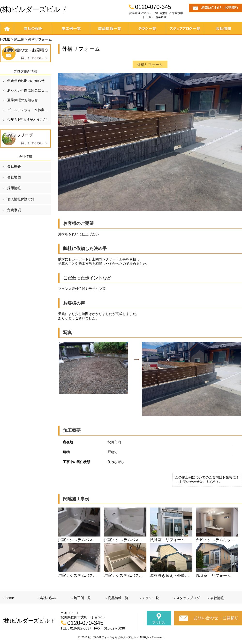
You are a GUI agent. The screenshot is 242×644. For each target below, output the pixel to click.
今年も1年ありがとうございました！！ (29, 120)
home (7, 28)
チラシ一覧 (147, 28)
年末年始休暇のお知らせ (26, 81)
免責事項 (14, 210)
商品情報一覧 (109, 28)
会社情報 (223, 28)
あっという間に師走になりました (29, 90)
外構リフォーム (150, 65)
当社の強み (33, 28)
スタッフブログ (188, 598)
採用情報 (14, 188)
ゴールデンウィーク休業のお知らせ (29, 110)
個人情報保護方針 (21, 199)
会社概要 (14, 166)
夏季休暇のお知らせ (23, 100)
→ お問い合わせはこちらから (197, 482)
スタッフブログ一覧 (185, 28)
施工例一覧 (71, 28)
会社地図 (14, 177)
